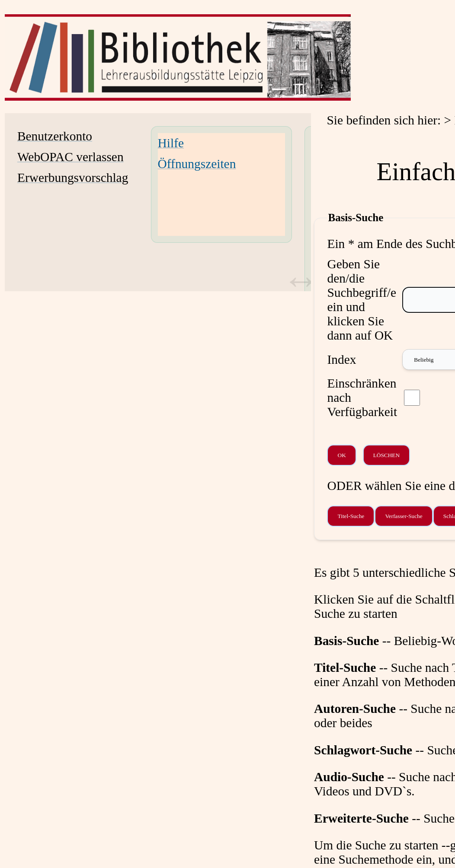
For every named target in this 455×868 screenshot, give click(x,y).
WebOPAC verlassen (70, 157)
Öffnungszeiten (197, 164)
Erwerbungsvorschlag (73, 178)
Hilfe (171, 143)
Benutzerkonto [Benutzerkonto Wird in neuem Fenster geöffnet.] (55, 136)
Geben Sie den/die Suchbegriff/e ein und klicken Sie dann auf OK (362, 300)
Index (341, 359)
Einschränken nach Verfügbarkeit (362, 397)
